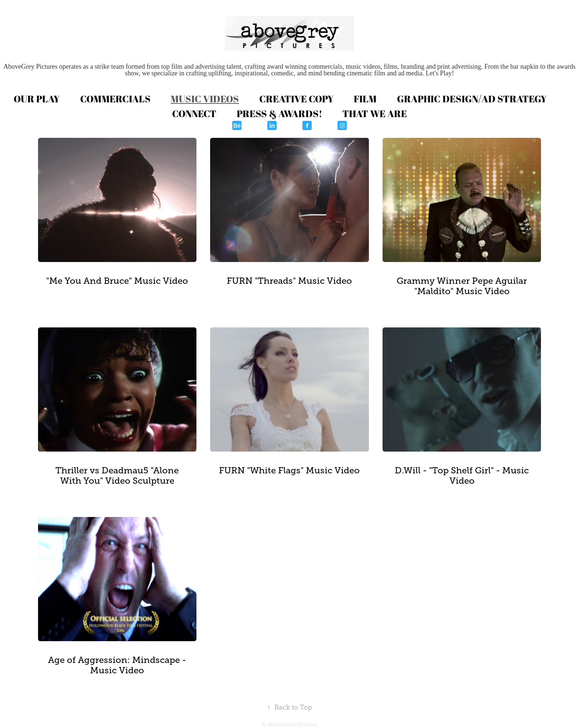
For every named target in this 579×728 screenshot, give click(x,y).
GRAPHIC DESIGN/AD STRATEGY (472, 99)
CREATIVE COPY (297, 99)
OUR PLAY (37, 99)
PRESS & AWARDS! (280, 113)
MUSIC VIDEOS (205, 99)
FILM (365, 99)
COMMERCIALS (115, 99)
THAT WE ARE (375, 113)
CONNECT (194, 113)
